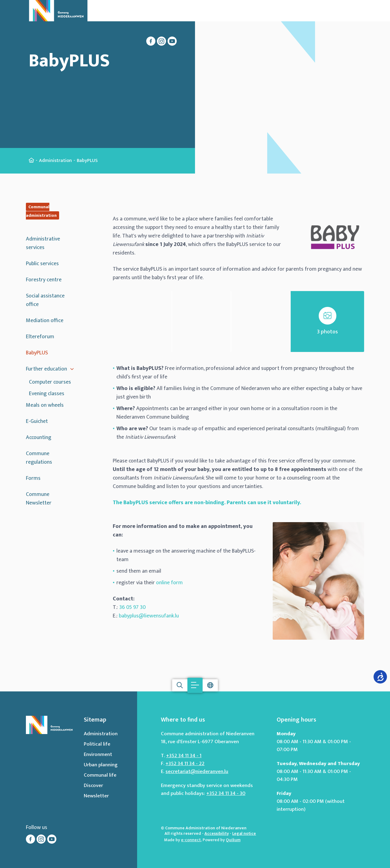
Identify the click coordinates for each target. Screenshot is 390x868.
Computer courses (50, 382)
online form (169, 583)
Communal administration (41, 211)
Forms (33, 478)
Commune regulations (39, 458)
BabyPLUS (37, 353)
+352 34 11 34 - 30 (226, 793)
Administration (55, 161)
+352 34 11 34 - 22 (185, 764)
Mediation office (45, 321)
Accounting (39, 438)
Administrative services (43, 243)
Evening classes (47, 394)
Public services (42, 264)
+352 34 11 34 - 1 (184, 756)
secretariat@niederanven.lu (197, 771)
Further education (46, 369)
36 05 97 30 (132, 607)
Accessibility (217, 833)
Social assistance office (45, 300)
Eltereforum (40, 337)
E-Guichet (37, 421)
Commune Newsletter (39, 499)
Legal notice (244, 833)
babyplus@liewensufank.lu (149, 616)
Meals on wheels (45, 405)
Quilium (233, 840)
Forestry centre (44, 280)
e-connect (191, 840)
